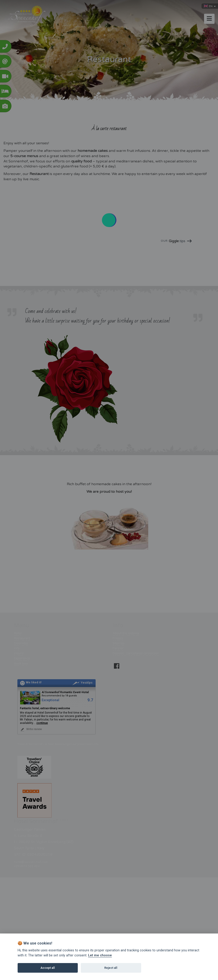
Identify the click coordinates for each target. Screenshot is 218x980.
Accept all (48, 968)
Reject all (111, 968)
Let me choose (100, 955)
